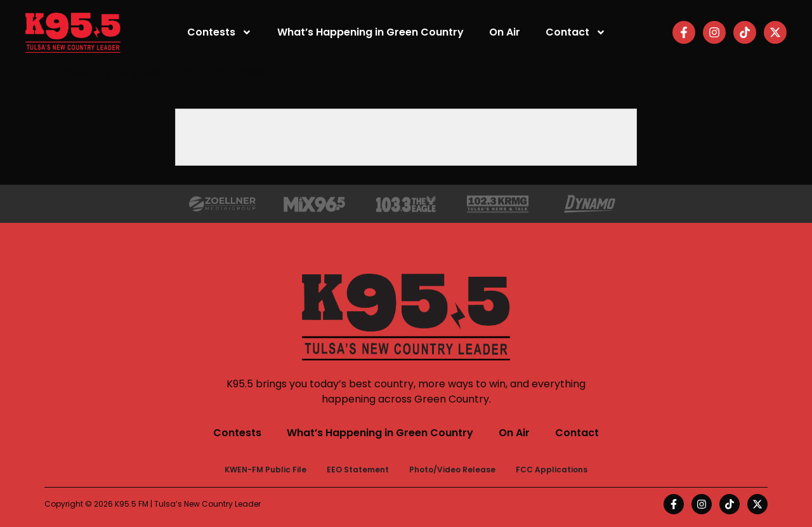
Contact (576, 32)
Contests (219, 32)
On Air (505, 32)
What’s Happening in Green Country (370, 32)
